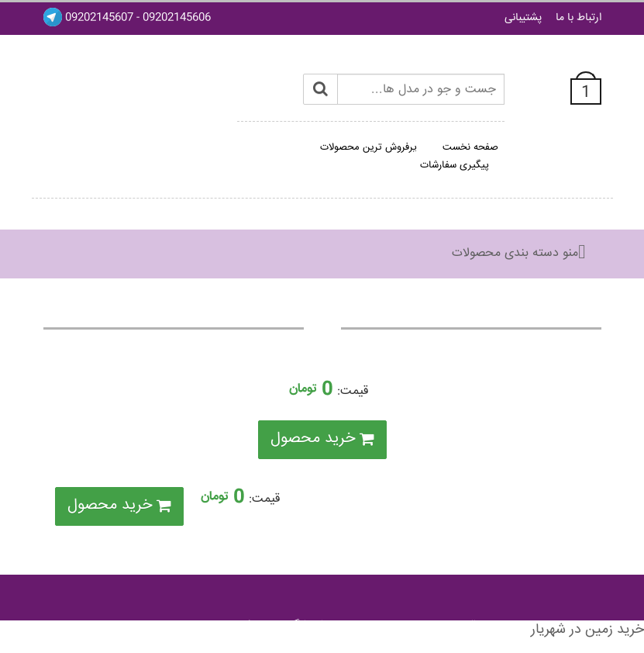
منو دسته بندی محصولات (515, 253)
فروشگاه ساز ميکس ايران (263, 626)
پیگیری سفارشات (455, 165)
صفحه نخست (470, 147)
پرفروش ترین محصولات (368, 147)
